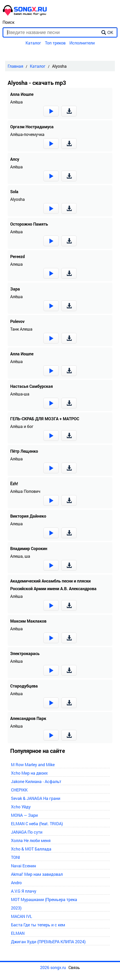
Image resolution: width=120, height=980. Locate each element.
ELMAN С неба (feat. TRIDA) (37, 824)
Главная (15, 66)
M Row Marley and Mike (33, 765)
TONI (16, 857)
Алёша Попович (25, 491)
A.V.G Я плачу (24, 891)
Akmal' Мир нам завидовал (37, 874)
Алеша (16, 264)
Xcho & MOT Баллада (31, 849)
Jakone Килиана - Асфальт (36, 781)
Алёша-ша (20, 394)
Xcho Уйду (21, 807)
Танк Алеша (21, 329)
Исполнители (82, 43)
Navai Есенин (23, 866)
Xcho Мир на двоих (29, 773)
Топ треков (55, 43)
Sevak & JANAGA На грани (36, 798)
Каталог (33, 43)
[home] (25, 14)
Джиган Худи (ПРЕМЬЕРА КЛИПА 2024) (48, 942)
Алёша (16, 102)
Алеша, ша (20, 556)
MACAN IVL (22, 916)
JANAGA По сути (27, 832)
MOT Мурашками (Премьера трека (44, 899)
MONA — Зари (24, 815)
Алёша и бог (22, 426)
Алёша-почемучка (27, 134)
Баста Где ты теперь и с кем (38, 925)
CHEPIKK (19, 790)
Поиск (8, 22)
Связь (74, 967)
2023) (16, 908)
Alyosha (17, 199)
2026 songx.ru (53, 967)
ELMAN (18, 933)
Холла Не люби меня (31, 840)
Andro (16, 883)
